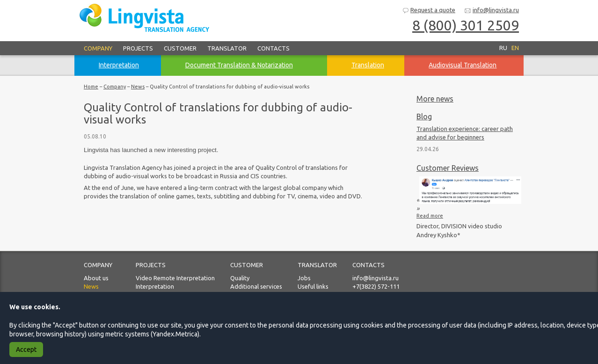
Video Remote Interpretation (175, 278)
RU (503, 48)
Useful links (313, 286)
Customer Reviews (448, 168)
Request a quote (429, 11)
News (138, 87)
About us (96, 278)
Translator (227, 48)
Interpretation (155, 286)
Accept (26, 349)
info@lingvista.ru (492, 11)
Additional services (256, 286)
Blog (424, 116)
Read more (430, 216)
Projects (138, 48)
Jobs (304, 278)
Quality (240, 278)
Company (98, 48)
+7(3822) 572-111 (376, 286)
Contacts (273, 48)
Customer (180, 48)
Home (91, 87)
